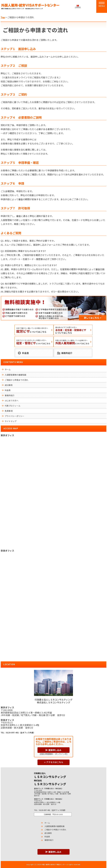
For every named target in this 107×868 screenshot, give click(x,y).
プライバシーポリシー (14, 416)
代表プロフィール (13, 406)
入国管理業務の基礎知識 (15, 375)
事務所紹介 (67, 353)
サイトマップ (11, 421)
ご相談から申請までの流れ (16, 380)
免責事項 (9, 411)
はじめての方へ (12, 401)
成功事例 (9, 385)
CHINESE (78, 7)
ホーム (8, 369)
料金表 (25, 353)
